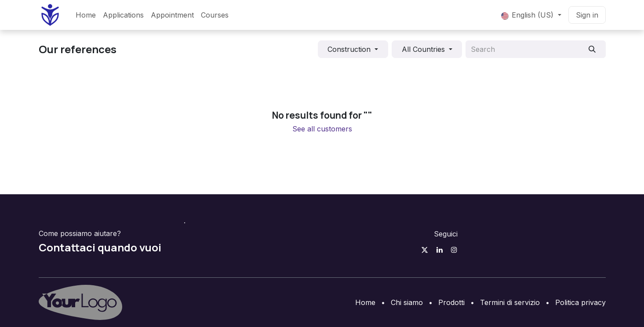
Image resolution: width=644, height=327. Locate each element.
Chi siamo (407, 302)
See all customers (322, 129)
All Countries (423, 49)
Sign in (587, 15)
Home (365, 302)
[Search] (592, 49)
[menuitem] (86, 15)
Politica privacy (580, 302)
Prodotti (451, 302)
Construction (349, 49)
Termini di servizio (510, 302)
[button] (353, 49)
